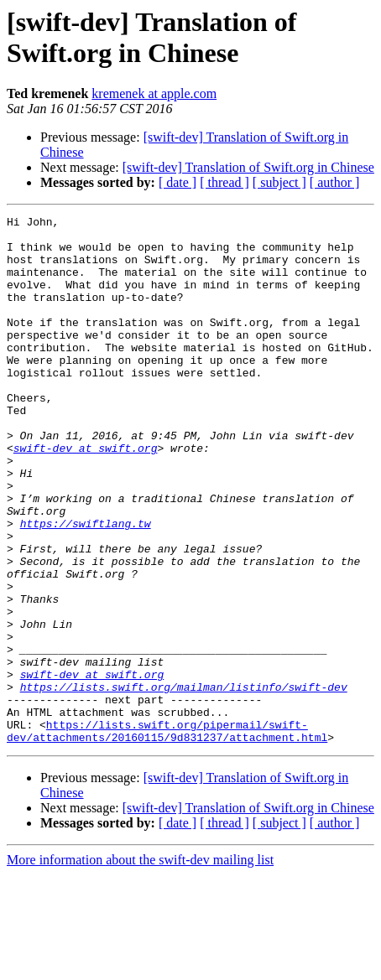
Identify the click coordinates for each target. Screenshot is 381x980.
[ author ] (335, 182)
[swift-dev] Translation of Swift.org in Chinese (248, 167)
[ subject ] (279, 182)
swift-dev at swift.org (86, 495)
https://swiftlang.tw (86, 586)
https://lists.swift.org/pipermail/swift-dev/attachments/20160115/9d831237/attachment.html (167, 835)
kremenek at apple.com (154, 93)
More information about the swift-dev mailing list (140, 965)
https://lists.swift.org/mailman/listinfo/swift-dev (184, 782)
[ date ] (177, 182)
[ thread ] (224, 182)
